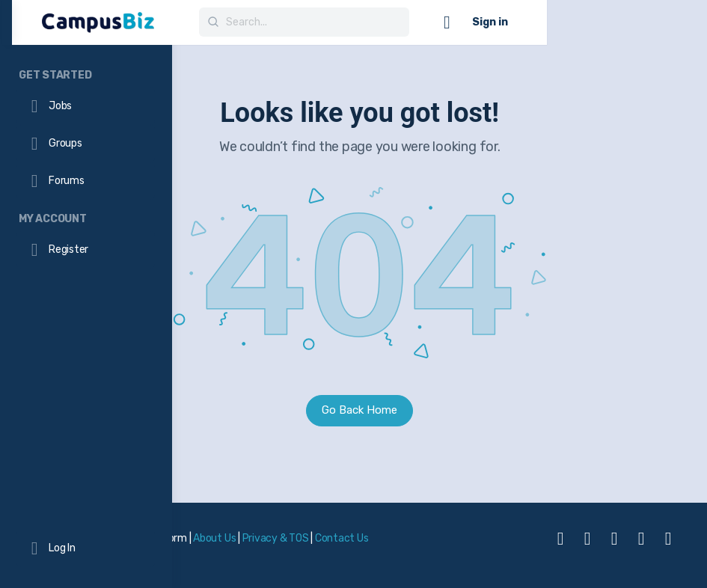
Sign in (650, 22)
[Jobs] (86, 106)
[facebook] (560, 545)
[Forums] (86, 181)
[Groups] (86, 144)
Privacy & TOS (435, 535)
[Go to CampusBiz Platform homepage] (258, 21)
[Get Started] (86, 73)
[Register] (86, 250)
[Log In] (86, 548)
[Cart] (607, 22)
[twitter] (668, 545)
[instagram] (587, 545)
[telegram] (641, 545)
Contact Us (229, 555)
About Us (374, 535)
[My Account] (86, 217)
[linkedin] (614, 545)
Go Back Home (440, 410)
